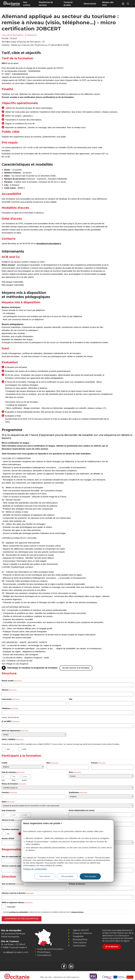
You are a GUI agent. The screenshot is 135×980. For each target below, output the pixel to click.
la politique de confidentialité (18, 909)
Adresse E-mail (12, 818)
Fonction (9, 791)
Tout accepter (90, 876)
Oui (8, 831)
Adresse (9, 690)
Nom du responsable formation (18, 854)
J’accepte (11, 903)
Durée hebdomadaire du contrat (82, 809)
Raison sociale (12, 681)
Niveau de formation (14, 782)
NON (24, 748)
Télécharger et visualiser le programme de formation (32, 668)
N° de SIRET (11, 721)
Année (24, 779)
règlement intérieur (78, 909)
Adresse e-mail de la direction (18, 890)
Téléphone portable (77, 818)
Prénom (98, 762)
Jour (3, 779)
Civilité (4, 762)
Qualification (78, 791)
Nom (52, 762)
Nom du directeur (13, 881)
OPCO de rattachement (15, 730)
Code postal (11, 699)
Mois (13, 779)
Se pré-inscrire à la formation (76, 668)
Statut (8, 800)
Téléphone (10, 708)
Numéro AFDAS (8, 836)
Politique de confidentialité (35, 869)
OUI (8, 748)
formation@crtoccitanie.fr (49, 244)
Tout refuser (45, 876)
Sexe (75, 771)
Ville (71, 699)
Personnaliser (67, 876)
